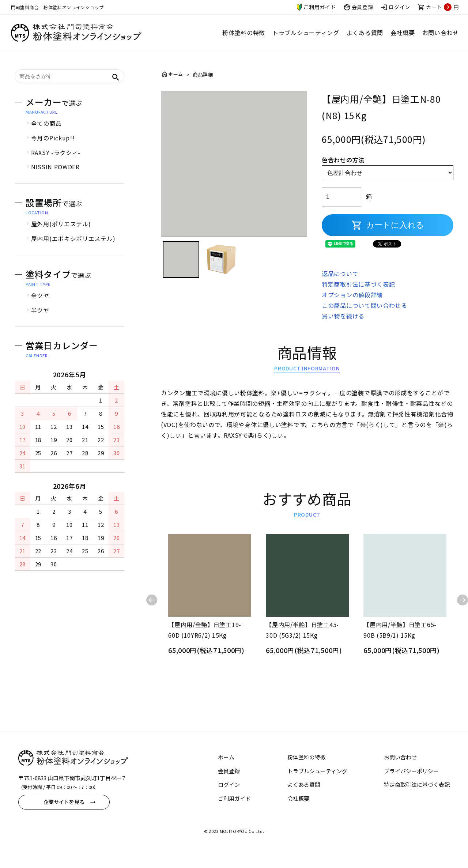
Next (463, 609)
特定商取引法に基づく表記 (358, 293)
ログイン (395, 7)
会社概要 (403, 33)
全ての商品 (46, 132)
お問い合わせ (441, 33)
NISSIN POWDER (55, 176)
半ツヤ (40, 319)
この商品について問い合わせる (365, 314)
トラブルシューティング (306, 33)
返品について (340, 282)
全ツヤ (40, 304)
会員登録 (358, 7)
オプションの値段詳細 (352, 303)
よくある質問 (365, 33)
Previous (152, 609)
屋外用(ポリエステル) (61, 233)
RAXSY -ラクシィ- (56, 161)
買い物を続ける (343, 324)
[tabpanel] (234, 173)
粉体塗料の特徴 (244, 33)
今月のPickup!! (53, 147)
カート (438, 7)
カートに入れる (388, 234)
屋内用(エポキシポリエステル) (73, 247)
